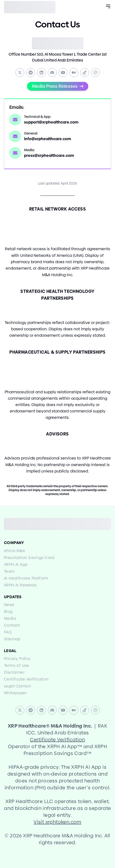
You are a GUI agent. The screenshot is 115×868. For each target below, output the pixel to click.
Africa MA (15, 551)
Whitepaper (15, 693)
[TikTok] (85, 73)
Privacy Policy (17, 659)
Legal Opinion (18, 686)
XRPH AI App (16, 564)
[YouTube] (63, 73)
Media (10, 618)
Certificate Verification (26, 679)
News (9, 605)
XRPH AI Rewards (20, 585)
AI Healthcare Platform (26, 578)
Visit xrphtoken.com (57, 822)
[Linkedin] (41, 73)
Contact (12, 625)
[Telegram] (31, 73)
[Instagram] (95, 73)
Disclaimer (14, 672)
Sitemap (12, 639)
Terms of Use (17, 665)
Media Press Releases (58, 86)
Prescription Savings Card (29, 558)
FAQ (8, 632)
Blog (8, 612)
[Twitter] (20, 73)
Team (9, 571)
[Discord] (52, 73)
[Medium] (74, 73)
